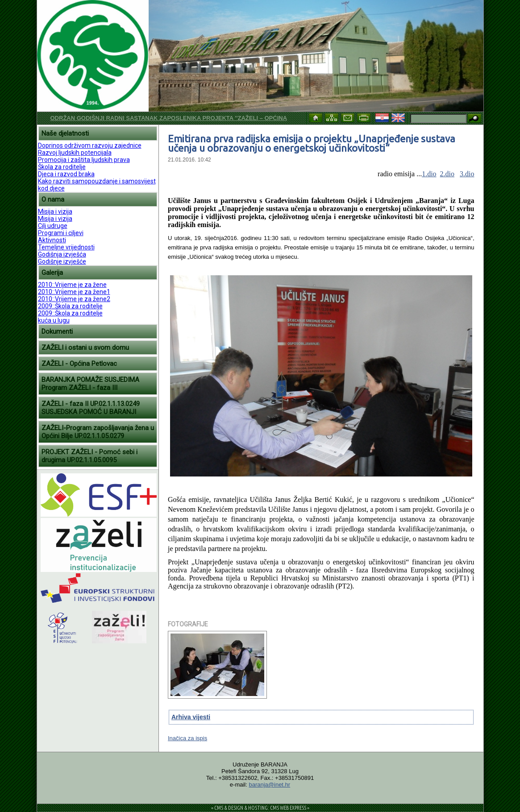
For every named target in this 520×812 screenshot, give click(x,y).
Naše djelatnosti (65, 133)
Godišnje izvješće (62, 261)
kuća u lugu (54, 320)
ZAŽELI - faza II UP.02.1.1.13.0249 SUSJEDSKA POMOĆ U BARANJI (91, 408)
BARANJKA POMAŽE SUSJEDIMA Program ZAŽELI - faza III (90, 384)
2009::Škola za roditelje (70, 306)
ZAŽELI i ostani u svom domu (85, 348)
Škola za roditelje (62, 167)
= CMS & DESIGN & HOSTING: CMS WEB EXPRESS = (260, 808)
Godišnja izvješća (62, 254)
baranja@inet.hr (269, 785)
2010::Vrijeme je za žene (72, 285)
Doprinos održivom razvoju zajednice (90, 145)
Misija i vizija (55, 211)
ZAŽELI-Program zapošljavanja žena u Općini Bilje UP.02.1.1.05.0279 (98, 432)
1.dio (429, 174)
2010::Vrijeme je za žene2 (74, 299)
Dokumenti (57, 331)
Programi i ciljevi (61, 233)
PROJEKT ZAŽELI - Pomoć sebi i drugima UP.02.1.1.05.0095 (89, 456)
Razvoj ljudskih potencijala (75, 153)
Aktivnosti (52, 240)
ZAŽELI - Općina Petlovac (79, 364)
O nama (53, 199)
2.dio (447, 174)
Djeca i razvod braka (66, 174)
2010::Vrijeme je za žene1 (74, 292)
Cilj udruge (53, 226)
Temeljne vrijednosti (66, 247)
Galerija (52, 273)
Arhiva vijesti (191, 717)
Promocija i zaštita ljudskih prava (84, 160)
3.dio (467, 174)
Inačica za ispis (187, 738)
